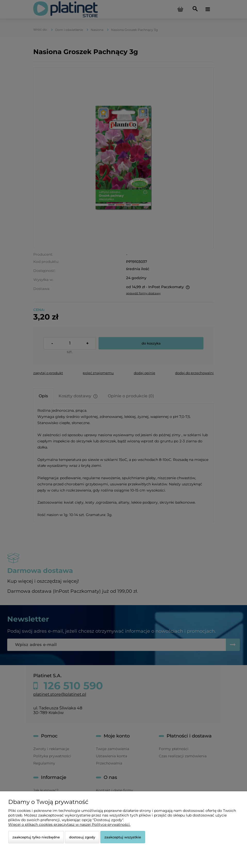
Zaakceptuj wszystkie (123, 837)
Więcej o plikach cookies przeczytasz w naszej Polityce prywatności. (69, 824)
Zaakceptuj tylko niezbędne (36, 837)
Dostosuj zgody (82, 837)
